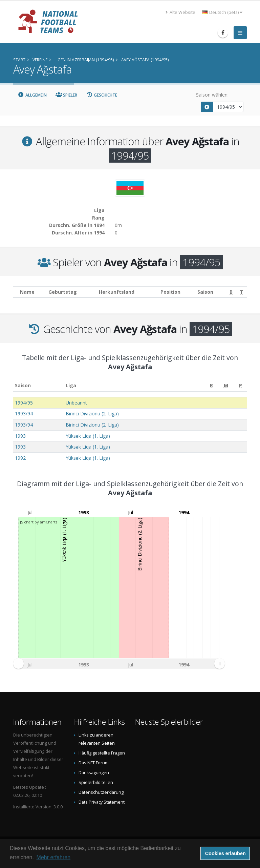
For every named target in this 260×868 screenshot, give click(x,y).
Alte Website (180, 12)
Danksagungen (94, 773)
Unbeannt (76, 403)
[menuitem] (119, 663)
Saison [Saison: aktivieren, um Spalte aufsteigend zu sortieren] (23, 385)
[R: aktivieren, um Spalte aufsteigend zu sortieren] (212, 386)
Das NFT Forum (94, 763)
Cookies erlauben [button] (225, 853)
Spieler (67, 95)
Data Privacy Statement (102, 802)
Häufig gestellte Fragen (102, 753)
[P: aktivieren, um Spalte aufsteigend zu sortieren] (240, 386)
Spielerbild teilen (96, 782)
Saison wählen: (212, 95)
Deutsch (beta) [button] (222, 12)
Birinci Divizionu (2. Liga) (92, 414)
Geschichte (102, 95)
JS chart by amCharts (39, 522)
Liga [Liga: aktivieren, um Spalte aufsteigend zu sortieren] (71, 385)
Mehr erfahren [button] (54, 857)
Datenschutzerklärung (101, 792)
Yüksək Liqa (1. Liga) (88, 436)
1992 (20, 458)
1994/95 (24, 403)
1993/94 (24, 414)
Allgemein (32, 95)
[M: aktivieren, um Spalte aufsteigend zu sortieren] (226, 386)
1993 (20, 436)
